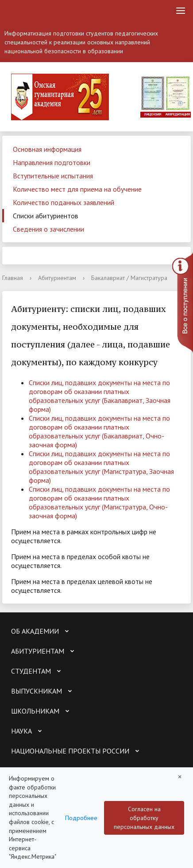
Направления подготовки (52, 162)
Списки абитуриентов (46, 216)
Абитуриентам (57, 278)
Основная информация (47, 149)
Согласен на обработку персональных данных (144, 818)
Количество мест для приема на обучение (77, 189)
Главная (13, 278)
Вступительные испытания (53, 176)
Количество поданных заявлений (64, 202)
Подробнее (81, 818)
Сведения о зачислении (48, 229)
